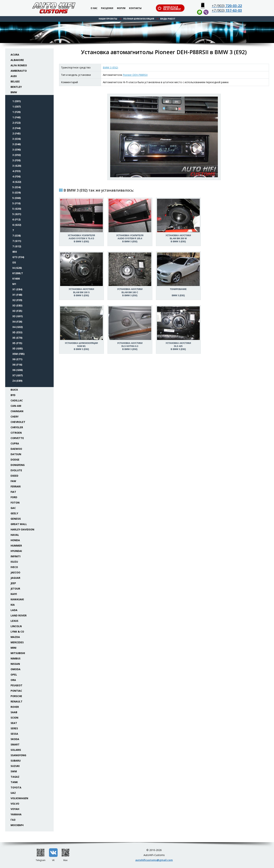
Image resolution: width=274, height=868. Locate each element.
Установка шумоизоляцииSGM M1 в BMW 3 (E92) (81, 346)
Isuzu (14, 562)
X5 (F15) (17, 343)
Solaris (16, 750)
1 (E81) (17, 101)
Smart (15, 744)
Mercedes (17, 642)
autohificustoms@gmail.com (154, 860)
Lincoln (16, 626)
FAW (13, 481)
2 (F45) (17, 133)
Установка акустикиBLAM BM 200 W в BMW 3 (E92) (178, 239)
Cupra (15, 443)
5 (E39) (17, 193)
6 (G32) (17, 225)
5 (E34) (17, 187)
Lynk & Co (17, 632)
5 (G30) (17, 209)
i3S (14, 262)
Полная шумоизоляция (139, 19)
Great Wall (19, 524)
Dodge (15, 460)
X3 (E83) (17, 305)
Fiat (13, 492)
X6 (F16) (17, 365)
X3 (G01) (18, 316)
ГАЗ (13, 820)
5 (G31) (17, 214)
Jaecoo (15, 572)
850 (15, 252)
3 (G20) (17, 166)
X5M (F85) (18, 354)
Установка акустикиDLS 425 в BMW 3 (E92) (178, 346)
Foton (15, 503)
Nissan (15, 664)
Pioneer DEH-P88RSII (135, 75)
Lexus (14, 621)
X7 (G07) (18, 375)
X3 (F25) (17, 311)
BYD (13, 395)
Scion (14, 718)
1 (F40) (17, 117)
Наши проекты (108, 19)
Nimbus (16, 658)
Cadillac (17, 400)
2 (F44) (17, 128)
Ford (14, 497)
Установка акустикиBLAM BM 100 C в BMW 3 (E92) (130, 292)
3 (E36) (17, 139)
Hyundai (16, 551)
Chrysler (17, 427)
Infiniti (16, 556)
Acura (15, 55)
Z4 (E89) (17, 381)
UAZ (13, 793)
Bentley (16, 87)
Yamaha (16, 814)
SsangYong (18, 755)
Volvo (15, 804)
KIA (13, 605)
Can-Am (16, 406)
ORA (13, 680)
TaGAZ (15, 777)
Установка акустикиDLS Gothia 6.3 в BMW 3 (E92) (130, 346)
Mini (13, 648)
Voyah (15, 809)
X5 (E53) (17, 332)
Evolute (16, 470)
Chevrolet (18, 422)
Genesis (16, 519)
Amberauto (19, 71)
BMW (14, 92)
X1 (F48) (17, 295)
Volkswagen (19, 798)
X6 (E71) (17, 359)
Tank (14, 782)
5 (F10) (17, 203)
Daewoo (16, 449)
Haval (15, 535)
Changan (17, 411)
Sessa (14, 734)
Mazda (15, 637)
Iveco (14, 567)
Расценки (107, 8)
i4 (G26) (17, 268)
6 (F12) (17, 219)
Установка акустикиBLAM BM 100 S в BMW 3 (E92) (81, 292)
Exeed (14, 476)
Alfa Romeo (19, 65)
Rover (15, 707)
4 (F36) (17, 176)
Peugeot (17, 685)
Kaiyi (14, 594)
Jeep (13, 583)
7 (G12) (17, 246)
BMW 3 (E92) (110, 67)
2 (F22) (17, 123)
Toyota (16, 787)
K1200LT (18, 273)
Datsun (16, 454)
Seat (14, 723)
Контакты (135, 8)
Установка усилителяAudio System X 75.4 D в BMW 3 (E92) (81, 239)
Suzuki (15, 766)
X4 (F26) (17, 322)
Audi (14, 76)
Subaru (16, 761)
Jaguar (15, 578)
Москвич (17, 825)
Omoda (16, 669)
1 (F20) (17, 112)
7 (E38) (17, 236)
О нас (94, 8)
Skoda (15, 739)
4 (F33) (17, 171)
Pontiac (16, 691)
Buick (14, 390)
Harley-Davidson (22, 529)
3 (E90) (17, 150)
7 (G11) (17, 241)
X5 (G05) (18, 348)
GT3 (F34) (18, 257)
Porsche (16, 696)
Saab (14, 712)
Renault (17, 701)
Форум (121, 8)
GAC (13, 508)
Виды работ (168, 19)
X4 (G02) (18, 327)
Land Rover (19, 615)
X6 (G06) (18, 370)
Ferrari (16, 486)
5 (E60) (17, 198)
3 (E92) (17, 155)
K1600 (16, 279)
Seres (14, 728)
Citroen (16, 433)
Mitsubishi (18, 653)
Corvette (17, 438)
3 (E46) (17, 144)
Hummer (16, 546)
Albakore (17, 60)
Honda (15, 540)
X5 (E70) (17, 338)
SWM (14, 771)
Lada (14, 610)
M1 (14, 284)
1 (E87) (17, 107)
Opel (14, 675)
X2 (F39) (17, 300)
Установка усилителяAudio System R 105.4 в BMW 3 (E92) (130, 239)
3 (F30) (17, 160)
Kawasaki (17, 599)
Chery (15, 417)
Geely (14, 513)
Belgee (15, 81)
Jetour (15, 589)
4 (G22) (17, 182)
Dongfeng (18, 465)
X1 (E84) (17, 289)
